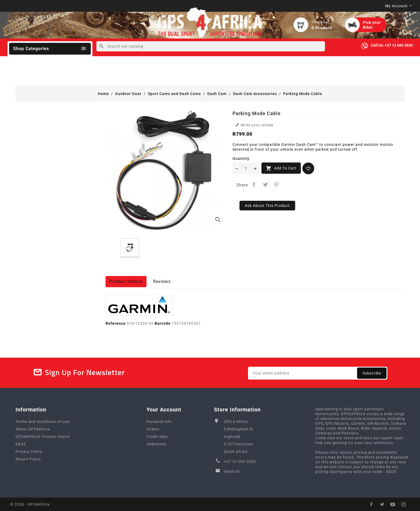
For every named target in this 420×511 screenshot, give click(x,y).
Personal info (159, 422)
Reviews (162, 281)
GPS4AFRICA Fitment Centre (43, 437)
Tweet (265, 185)
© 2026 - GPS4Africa (30, 504)
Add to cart (281, 168)
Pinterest (277, 185)
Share (254, 185)
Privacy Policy (29, 452)
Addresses (156, 444)
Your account (164, 410)
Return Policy (28, 459)
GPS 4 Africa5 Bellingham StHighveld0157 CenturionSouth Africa (239, 437)
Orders (153, 429)
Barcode (163, 323)
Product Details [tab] (126, 281)
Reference (116, 323)
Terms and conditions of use (42, 422)
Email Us (232, 471)
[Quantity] (246, 168)
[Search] (211, 46)
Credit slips (157, 437)
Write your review (254, 125)
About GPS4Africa (33, 429)
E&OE (21, 444)
